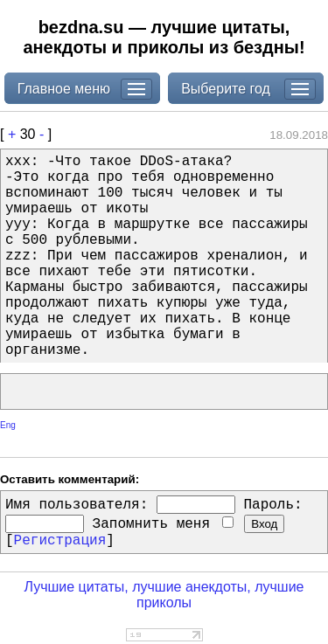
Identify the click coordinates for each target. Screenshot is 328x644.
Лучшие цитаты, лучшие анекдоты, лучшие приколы (164, 595)
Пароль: (272, 505)
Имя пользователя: (77, 505)
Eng (8, 425)
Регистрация (60, 541)
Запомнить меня (163, 524)
